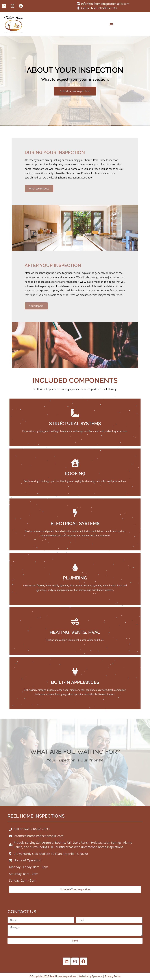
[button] (111, 24)
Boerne (60, 843)
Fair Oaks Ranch (78, 843)
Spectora (97, 976)
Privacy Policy (113, 976)
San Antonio (45, 843)
